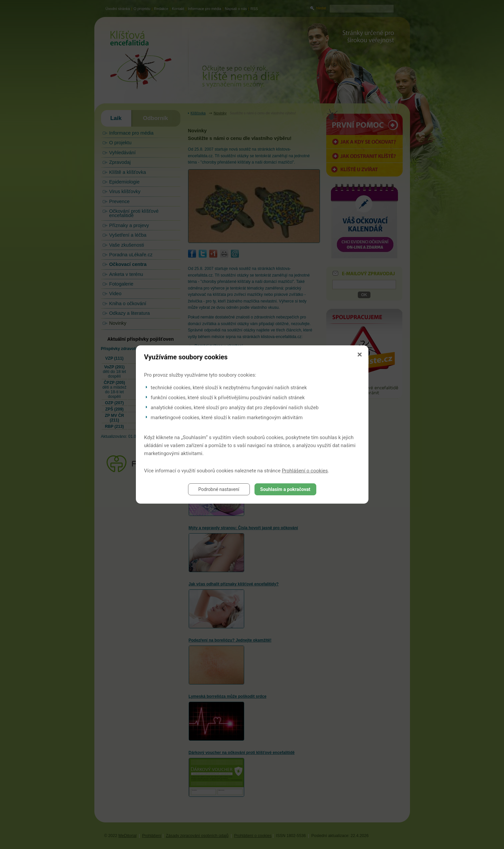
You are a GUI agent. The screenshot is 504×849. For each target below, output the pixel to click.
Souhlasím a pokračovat (285, 489)
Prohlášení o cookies (305, 471)
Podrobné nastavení (219, 489)
